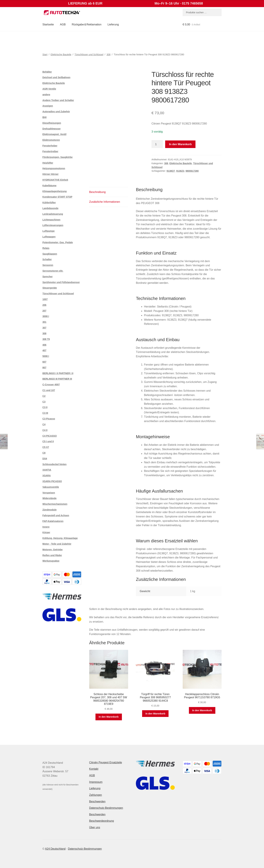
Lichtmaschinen (51, 220)
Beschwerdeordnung (102, 821)
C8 (44, 453)
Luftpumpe (48, 231)
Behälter (47, 72)
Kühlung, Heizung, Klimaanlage (60, 538)
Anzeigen (48, 106)
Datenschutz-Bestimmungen (106, 808)
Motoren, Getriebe (53, 550)
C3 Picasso (49, 419)
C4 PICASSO (50, 436)
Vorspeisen (49, 493)
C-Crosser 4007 (51, 385)
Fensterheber (50, 146)
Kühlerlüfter (49, 203)
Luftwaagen (49, 237)
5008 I (46, 356)
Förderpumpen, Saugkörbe (57, 157)
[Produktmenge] (157, 144)
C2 (44, 396)
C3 (44, 402)
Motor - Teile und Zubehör (57, 544)
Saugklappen (50, 254)
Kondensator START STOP (57, 197)
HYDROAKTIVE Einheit (55, 180)
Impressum (96, 782)
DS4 (45, 459)
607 (44, 362)
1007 (45, 299)
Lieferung (113, 24)
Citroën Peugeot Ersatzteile (106, 762)
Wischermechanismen (55, 504)
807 (44, 368)
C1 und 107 (49, 390)
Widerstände (49, 498)
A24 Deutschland (55, 849)
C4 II (45, 430)
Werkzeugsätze (51, 561)
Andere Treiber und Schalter (58, 100)
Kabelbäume (49, 186)
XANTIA (47, 470)
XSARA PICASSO (52, 481)
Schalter (47, 259)
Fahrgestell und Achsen (56, 515)
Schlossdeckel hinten (54, 464)
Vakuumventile (51, 487)
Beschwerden (97, 801)
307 (44, 328)
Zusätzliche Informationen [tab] (105, 202)
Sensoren (48, 265)
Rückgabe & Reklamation (87, 24)
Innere (46, 527)
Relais (46, 248)
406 (44, 345)
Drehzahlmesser (52, 129)
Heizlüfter (48, 163)
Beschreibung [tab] (97, 192)
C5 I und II (48, 441)
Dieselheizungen (52, 123)
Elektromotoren (51, 140)
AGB (63, 24)
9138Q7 (171, 171)
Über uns (95, 827)
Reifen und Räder (52, 555)
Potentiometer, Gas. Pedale (58, 242)
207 (44, 311)
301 (44, 322)
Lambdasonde (50, 208)
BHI (44, 117)
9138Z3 (180, 171)
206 (44, 305)
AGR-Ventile (49, 89)
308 (109, 55)
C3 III (45, 413)
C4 (44, 424)
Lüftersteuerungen (53, 225)
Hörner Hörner (51, 174)
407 (44, 350)
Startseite (48, 24)
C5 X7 (46, 447)
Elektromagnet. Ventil (54, 134)
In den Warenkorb (180, 144)
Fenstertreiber (50, 151)
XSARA (47, 476)
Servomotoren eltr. (53, 271)
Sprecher (48, 277)
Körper (46, 532)
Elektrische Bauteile (61, 55)
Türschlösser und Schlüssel (89, 55)
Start (45, 55)
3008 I (46, 316)
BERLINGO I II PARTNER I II (58, 373)
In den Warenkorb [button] (109, 717)
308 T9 (46, 339)
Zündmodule (49, 510)
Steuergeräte (50, 288)
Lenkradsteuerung (53, 214)
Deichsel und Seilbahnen (56, 77)
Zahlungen (96, 795)
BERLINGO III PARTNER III (57, 379)
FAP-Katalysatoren (53, 521)
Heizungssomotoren (54, 168)
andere (46, 95)
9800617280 (192, 171)
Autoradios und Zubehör (56, 112)
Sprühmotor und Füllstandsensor (61, 282)
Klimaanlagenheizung (55, 191)
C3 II (45, 407)
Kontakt (94, 769)
